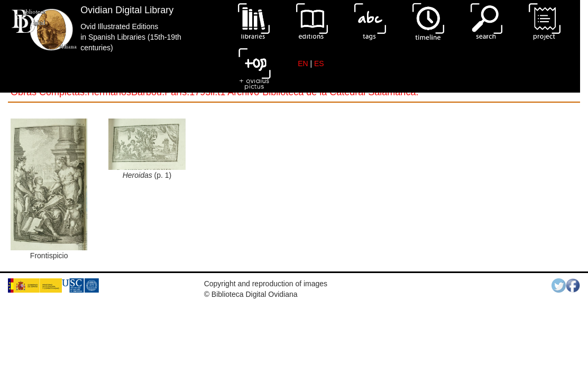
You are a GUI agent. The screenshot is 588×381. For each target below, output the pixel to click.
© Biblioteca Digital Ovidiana (251, 294)
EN (303, 63)
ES (319, 63)
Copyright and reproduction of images (266, 284)
